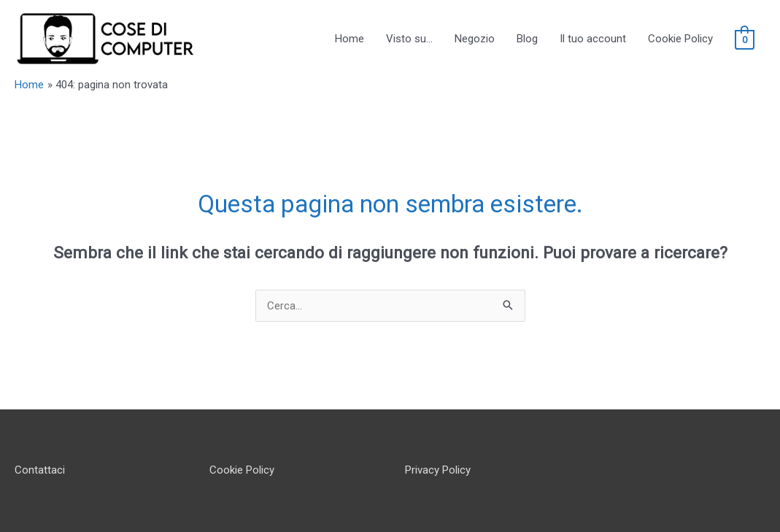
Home (350, 39)
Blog (527, 39)
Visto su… (409, 39)
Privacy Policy (438, 470)
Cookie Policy (680, 39)
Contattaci (40, 470)
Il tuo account (593, 39)
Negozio (475, 39)
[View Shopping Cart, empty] (745, 39)
